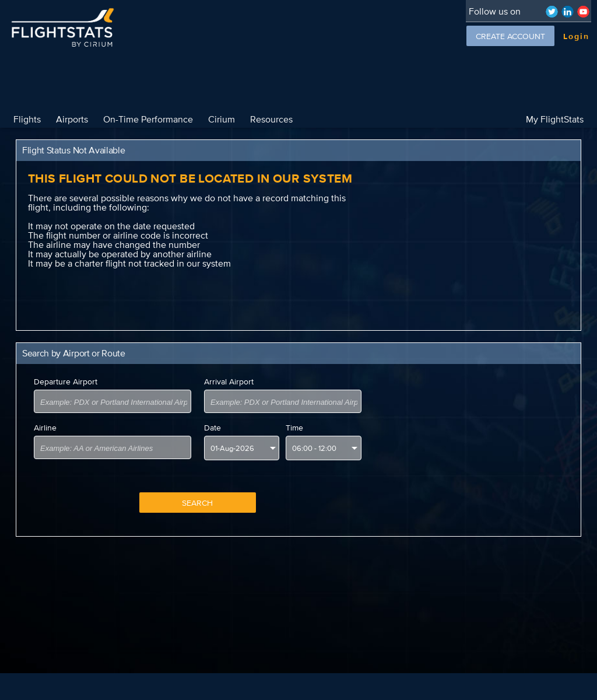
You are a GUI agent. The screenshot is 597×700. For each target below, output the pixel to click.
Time (294, 428)
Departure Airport (66, 381)
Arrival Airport (229, 381)
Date (213, 428)
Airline (45, 428)
